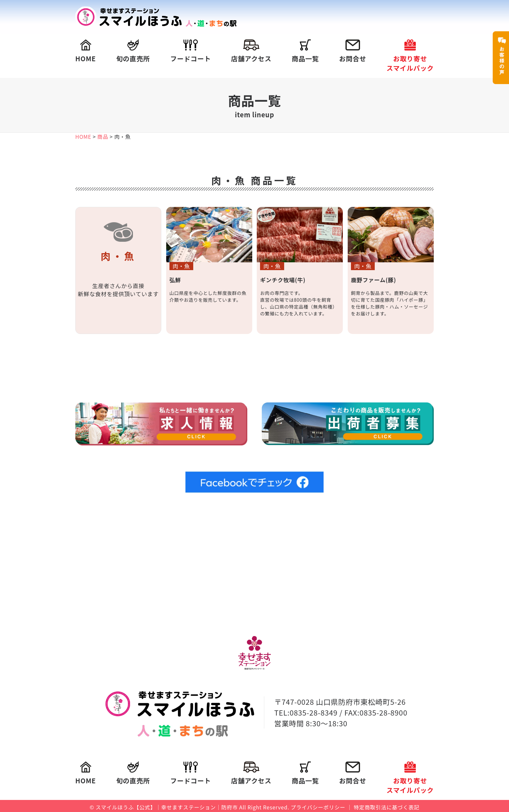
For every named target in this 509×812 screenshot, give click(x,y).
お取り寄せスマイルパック (410, 56)
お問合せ (353, 51)
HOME (86, 51)
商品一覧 (305, 51)
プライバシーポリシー (318, 805)
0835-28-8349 (314, 710)
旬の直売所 (133, 51)
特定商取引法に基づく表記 (386, 805)
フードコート (190, 51)
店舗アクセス (251, 51)
